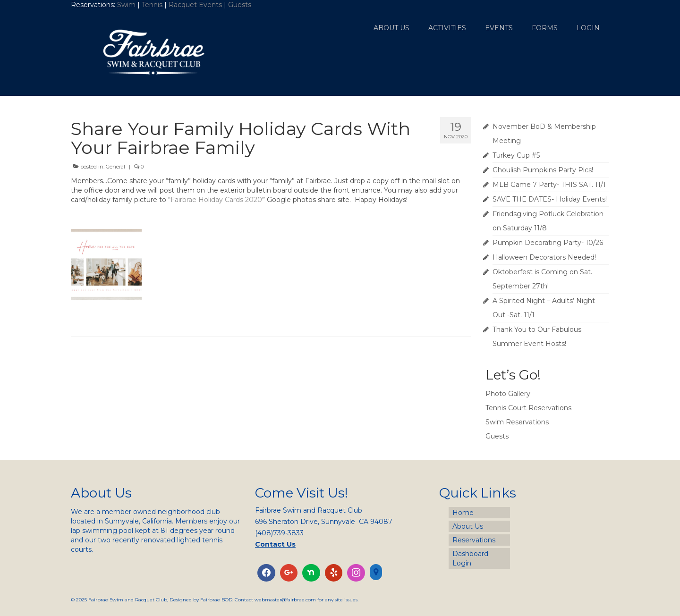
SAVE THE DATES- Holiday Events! (550, 199)
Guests (241, 5)
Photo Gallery (508, 394)
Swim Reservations (517, 422)
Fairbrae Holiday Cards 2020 (216, 200)
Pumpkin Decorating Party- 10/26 (548, 243)
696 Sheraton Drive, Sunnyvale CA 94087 (324, 522)
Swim (127, 5)
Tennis (152, 5)
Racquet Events (195, 5)
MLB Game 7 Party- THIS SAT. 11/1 (549, 185)
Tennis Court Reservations (528, 408)
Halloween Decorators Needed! (544, 257)
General (115, 167)
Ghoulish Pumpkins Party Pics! (543, 170)
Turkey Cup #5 (516, 155)
